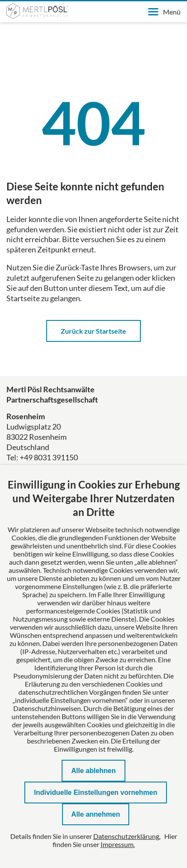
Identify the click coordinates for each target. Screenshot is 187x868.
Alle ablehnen (93, 771)
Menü (164, 12)
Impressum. (118, 844)
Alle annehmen (96, 814)
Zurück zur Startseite (93, 331)
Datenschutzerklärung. (127, 836)
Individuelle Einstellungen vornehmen (95, 792)
